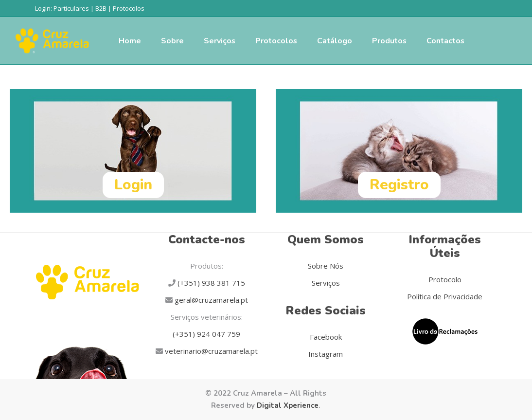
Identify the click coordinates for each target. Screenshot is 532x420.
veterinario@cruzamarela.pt (210, 351)
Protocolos (129, 8)
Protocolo (445, 279)
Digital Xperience (288, 405)
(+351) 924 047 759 (206, 334)
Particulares (71, 8)
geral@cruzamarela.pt (210, 300)
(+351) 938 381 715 (210, 283)
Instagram (326, 354)
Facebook (326, 337)
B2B (101, 8)
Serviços (326, 283)
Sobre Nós (326, 266)
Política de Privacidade (445, 296)
